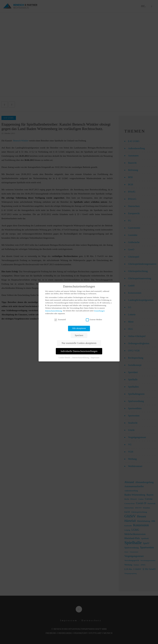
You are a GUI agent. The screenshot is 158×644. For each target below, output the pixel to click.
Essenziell (60, 320)
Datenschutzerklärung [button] (81, 358)
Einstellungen (99, 311)
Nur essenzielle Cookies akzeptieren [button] (79, 343)
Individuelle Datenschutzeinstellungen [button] (79, 351)
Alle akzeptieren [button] (79, 328)
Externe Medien (94, 320)
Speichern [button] (79, 335)
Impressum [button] (95, 358)
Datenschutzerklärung (54, 311)
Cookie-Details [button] (65, 358)
